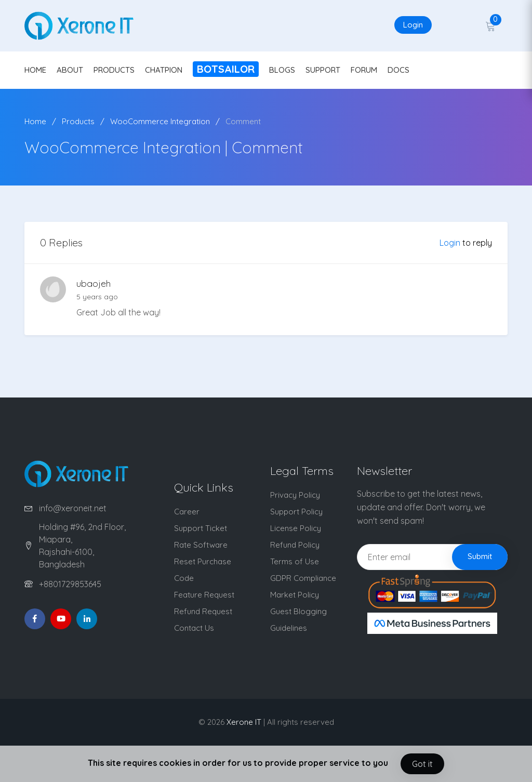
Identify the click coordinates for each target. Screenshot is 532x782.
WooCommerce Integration (160, 121)
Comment (243, 121)
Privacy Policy (295, 495)
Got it (422, 764)
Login (413, 25)
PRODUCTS (114, 70)
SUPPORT (323, 70)
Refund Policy (295, 545)
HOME (35, 70)
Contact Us (194, 628)
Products (78, 121)
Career (187, 512)
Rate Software (201, 545)
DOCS (398, 70)
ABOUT (70, 70)
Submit (480, 556)
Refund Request (203, 611)
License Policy (296, 528)
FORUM (364, 70)
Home (35, 121)
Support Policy (296, 512)
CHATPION (164, 70)
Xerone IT (244, 722)
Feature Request (204, 595)
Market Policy (295, 595)
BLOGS (282, 70)
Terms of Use (295, 561)
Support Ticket (201, 528)
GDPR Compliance (303, 578)
